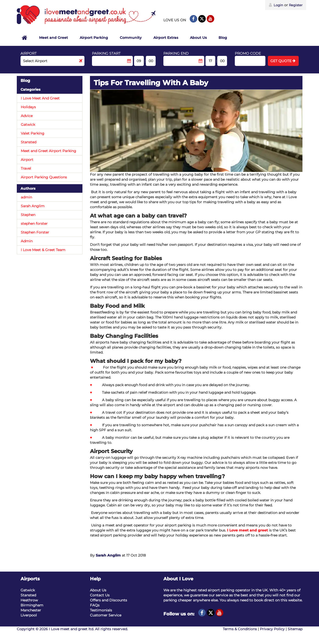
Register (296, 5)
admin (26, 197)
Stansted (29, 142)
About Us (198, 38)
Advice (27, 116)
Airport (29, 53)
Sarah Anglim (108, 555)
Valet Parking (33, 133)
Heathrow (29, 600)
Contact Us (100, 595)
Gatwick (28, 125)
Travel (26, 168)
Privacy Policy (272, 629)
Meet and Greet (54, 38)
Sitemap (295, 629)
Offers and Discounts (109, 600)
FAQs (95, 605)
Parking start (106, 53)
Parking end (176, 53)
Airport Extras (166, 38)
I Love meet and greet (247, 530)
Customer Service (106, 615)
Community (131, 38)
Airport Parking (94, 38)
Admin (27, 241)
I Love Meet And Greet (40, 98)
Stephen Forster (35, 232)
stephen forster (34, 224)
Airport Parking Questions (44, 177)
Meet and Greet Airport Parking (48, 151)
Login (276, 5)
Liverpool (29, 615)
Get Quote (283, 61)
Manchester (31, 610)
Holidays (28, 107)
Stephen (28, 215)
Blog (223, 38)
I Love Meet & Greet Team (43, 250)
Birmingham (32, 605)
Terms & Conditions (240, 629)
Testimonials (101, 610)
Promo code (248, 53)
